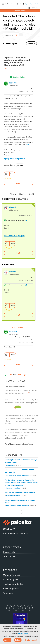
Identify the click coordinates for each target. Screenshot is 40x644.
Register (21, 4)
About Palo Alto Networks (15, 534)
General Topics (11, 44)
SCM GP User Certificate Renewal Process (20, 493)
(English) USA (33, 8)
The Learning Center (13, 584)
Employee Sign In (34, 4)
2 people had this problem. (15, 159)
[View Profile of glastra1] (12, 207)
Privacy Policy (23, 634)
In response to (23, 337)
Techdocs (8, 593)
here (27, 145)
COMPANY (9, 529)
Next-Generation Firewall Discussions (18, 475)
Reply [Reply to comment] (19, 253)
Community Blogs (12, 575)
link (26, 220)
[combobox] (11, 35)
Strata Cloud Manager (13, 496)
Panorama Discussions (13, 488)
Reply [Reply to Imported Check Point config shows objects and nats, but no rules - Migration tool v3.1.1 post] (18, 183)
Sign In (27, 4)
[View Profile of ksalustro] (13, 83)
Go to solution (19, 77)
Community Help (11, 579)
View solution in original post (14, 236)
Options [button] (31, 44)
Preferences (30, 640)
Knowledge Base (11, 589)
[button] (7, 640)
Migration (20, 165)
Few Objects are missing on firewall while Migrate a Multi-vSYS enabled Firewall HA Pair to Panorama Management (21, 483)
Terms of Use (9, 556)
